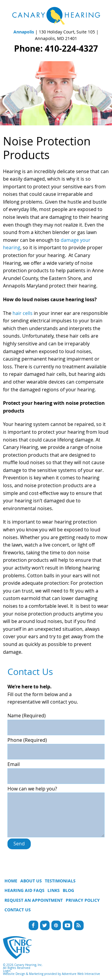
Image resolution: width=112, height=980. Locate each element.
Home (11, 881)
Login (7, 971)
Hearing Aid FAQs (24, 890)
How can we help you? (56, 793)
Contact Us (18, 910)
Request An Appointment (34, 900)
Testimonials (60, 881)
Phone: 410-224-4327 (56, 49)
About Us (31, 881)
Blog (68, 890)
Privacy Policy (83, 900)
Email (56, 770)
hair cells (23, 313)
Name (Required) (56, 721)
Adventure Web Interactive (81, 974)
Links (54, 890)
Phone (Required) (56, 746)
